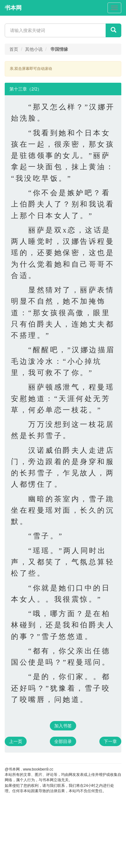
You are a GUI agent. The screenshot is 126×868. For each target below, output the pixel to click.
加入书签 (63, 726)
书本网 (13, 8)
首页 (14, 49)
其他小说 (34, 49)
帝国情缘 (59, 49)
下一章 (110, 741)
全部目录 (63, 741)
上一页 (16, 741)
